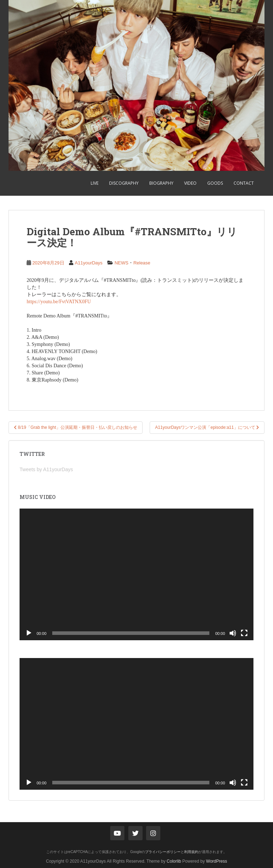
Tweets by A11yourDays (46, 469)
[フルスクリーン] (244, 633)
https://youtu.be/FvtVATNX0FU (59, 302)
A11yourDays (89, 263)
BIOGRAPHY (161, 183)
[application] (136, 574)
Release (142, 263)
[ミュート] (233, 633)
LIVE (95, 183)
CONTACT (244, 183)
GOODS (215, 183)
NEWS (121, 263)
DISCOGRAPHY (124, 183)
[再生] (29, 633)
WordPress (217, 861)
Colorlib (174, 861)
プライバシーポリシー (163, 852)
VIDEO (190, 183)
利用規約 (191, 852)
